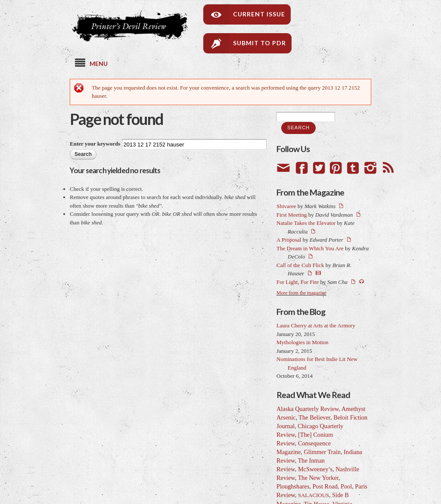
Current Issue (259, 14)
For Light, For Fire (298, 282)
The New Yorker (318, 478)
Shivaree (286, 206)
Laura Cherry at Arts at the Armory (316, 325)
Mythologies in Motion (303, 342)
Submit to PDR (259, 43)
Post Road (325, 486)
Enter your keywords (96, 144)
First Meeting (292, 215)
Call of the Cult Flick (300, 265)
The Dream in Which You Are (310, 248)
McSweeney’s (315, 469)
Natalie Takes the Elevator (306, 223)
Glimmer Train (322, 452)
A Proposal (289, 240)
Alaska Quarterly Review (307, 409)
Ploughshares (293, 486)
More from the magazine (301, 293)
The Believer (314, 417)
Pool (346, 486)
